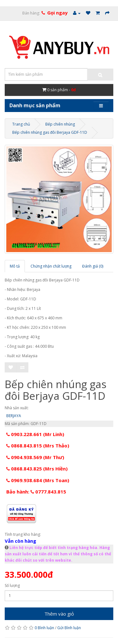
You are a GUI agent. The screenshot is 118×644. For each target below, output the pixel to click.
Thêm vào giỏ (59, 614)
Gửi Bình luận (69, 628)
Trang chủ (21, 124)
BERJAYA (14, 416)
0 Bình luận (44, 628)
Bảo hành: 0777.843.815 (36, 492)
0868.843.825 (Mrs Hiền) (37, 469)
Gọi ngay (57, 13)
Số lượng (12, 585)
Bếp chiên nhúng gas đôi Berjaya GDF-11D (50, 132)
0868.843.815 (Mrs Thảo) (38, 446)
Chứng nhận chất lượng (51, 266)
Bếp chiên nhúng (60, 124)
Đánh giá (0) (93, 266)
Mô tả (15, 266)
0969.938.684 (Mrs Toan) (38, 480)
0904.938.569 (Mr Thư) (35, 457)
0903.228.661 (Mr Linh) (35, 434)
